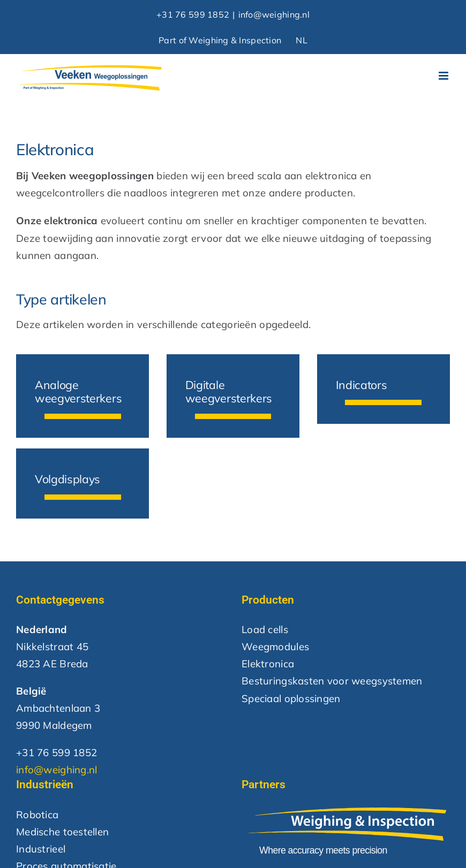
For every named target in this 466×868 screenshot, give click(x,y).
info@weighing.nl (274, 14)
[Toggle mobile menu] (444, 76)
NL (302, 40)
